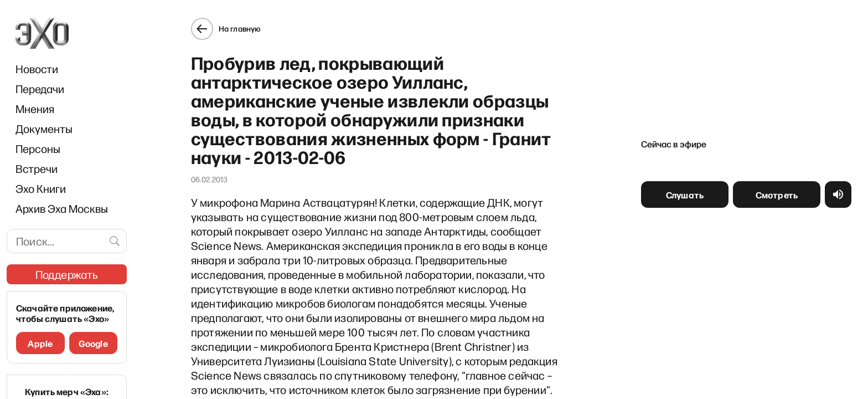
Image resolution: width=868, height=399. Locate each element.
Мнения (35, 109)
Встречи (37, 168)
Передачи (40, 89)
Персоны (38, 149)
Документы (44, 129)
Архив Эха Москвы (62, 208)
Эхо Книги (41, 188)
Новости (37, 69)
